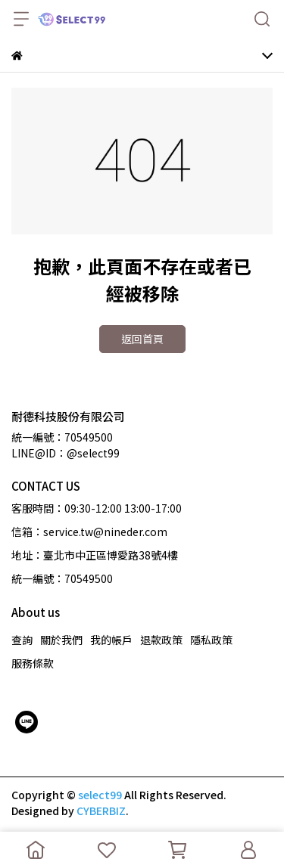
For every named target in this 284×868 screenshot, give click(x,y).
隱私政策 (211, 640)
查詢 (22, 640)
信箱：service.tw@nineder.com (89, 532)
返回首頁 (142, 339)
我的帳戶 (111, 640)
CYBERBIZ (101, 811)
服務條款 (33, 663)
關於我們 (61, 640)
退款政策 (161, 640)
